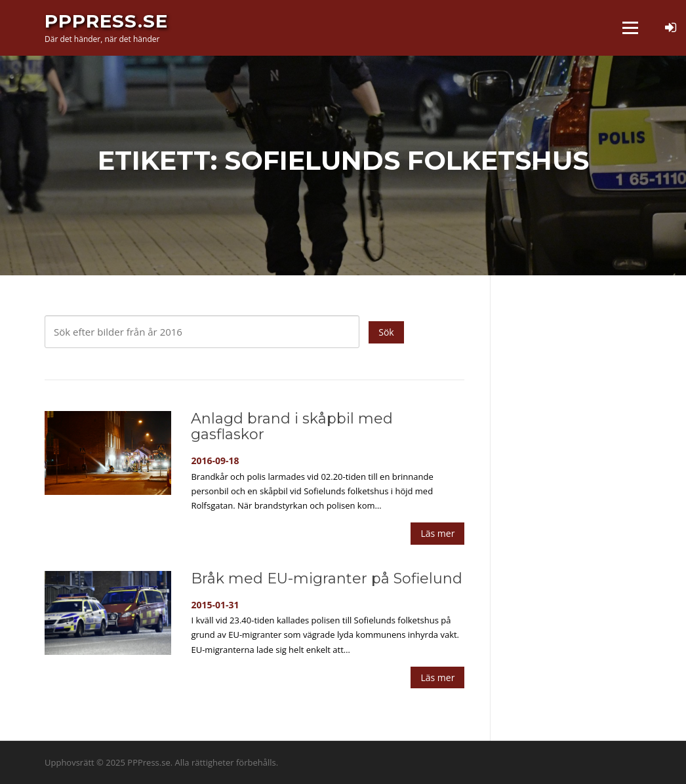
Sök (386, 332)
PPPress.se (106, 21)
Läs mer (437, 533)
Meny (630, 28)
